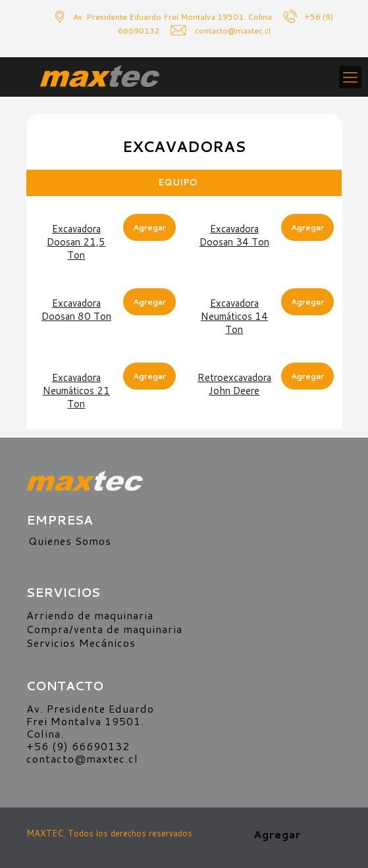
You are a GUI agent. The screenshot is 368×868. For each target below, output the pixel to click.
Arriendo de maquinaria (90, 615)
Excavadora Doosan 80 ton (76, 310)
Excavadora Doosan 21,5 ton (76, 242)
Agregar (149, 227)
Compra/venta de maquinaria (104, 629)
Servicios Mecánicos (81, 643)
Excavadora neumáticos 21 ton (76, 391)
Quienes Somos (70, 541)
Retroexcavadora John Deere (234, 384)
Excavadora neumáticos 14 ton (234, 316)
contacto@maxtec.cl (82, 758)
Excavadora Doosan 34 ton (234, 235)
